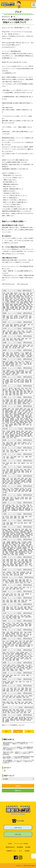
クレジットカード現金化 (21, 843)
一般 (14, 17)
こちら (13, 284)
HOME (10, 843)
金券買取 (28, 847)
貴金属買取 (20, 847)
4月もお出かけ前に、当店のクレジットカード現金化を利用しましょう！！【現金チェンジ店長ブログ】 (18, 753)
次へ (29, 731)
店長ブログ (18, 791)
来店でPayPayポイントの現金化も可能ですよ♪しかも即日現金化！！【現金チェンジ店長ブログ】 (18, 744)
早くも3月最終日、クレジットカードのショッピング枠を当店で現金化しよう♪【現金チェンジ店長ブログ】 (18, 761)
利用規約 (27, 851)
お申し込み (18, 834)
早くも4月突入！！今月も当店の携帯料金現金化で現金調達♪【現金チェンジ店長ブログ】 (18, 757)
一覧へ (18, 731)
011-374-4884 (20, 821)
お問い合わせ (18, 828)
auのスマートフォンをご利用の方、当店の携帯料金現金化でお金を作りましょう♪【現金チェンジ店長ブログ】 (18, 748)
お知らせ (18, 786)
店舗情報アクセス (11, 851)
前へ (7, 731)
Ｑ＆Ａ (21, 851)
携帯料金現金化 (10, 847)
